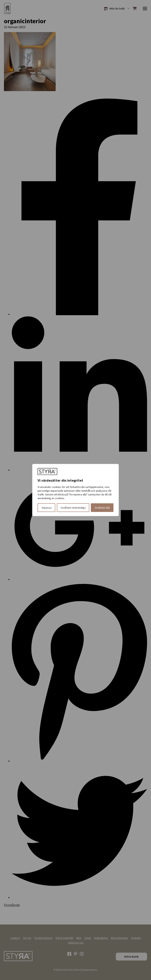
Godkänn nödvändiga (73, 508)
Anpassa (46, 508)
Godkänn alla (102, 508)
